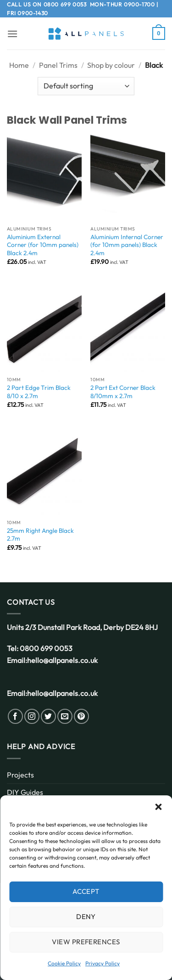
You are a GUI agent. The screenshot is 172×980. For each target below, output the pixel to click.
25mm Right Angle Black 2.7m (40, 535)
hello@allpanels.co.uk (62, 660)
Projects (20, 775)
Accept (86, 891)
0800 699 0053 (65, 4)
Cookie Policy (64, 963)
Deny (86, 917)
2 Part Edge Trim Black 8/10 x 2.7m (39, 392)
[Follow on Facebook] (15, 716)
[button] (158, 807)
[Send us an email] (65, 716)
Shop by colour (111, 65)
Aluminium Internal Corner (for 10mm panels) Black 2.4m (127, 245)
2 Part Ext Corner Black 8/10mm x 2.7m (123, 392)
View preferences (86, 942)
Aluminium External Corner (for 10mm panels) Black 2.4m (43, 245)
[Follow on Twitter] (48, 716)
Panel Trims (58, 65)
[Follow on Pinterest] (81, 716)
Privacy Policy (103, 963)
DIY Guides (25, 792)
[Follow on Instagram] (32, 716)
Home (19, 65)
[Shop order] (86, 86)
